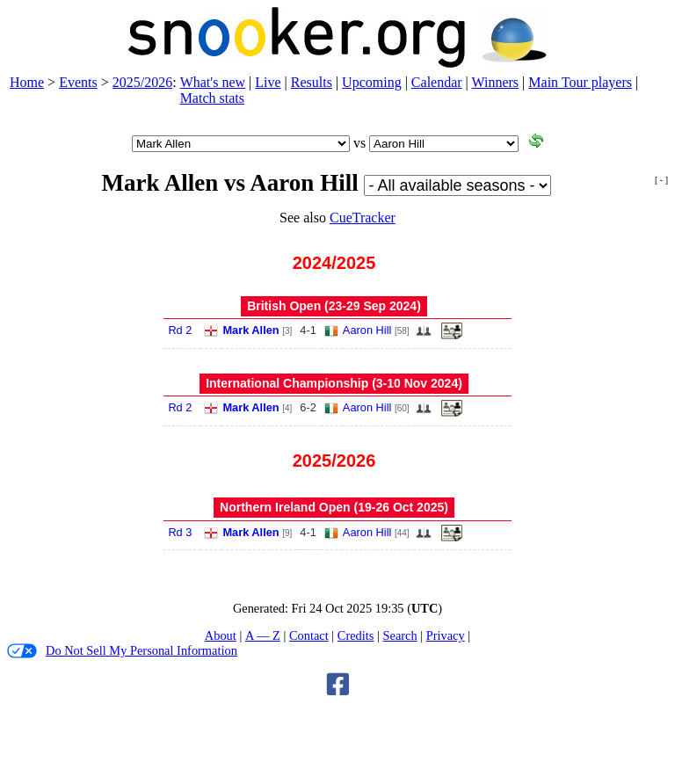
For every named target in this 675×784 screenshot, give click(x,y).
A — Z (263, 635)
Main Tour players (580, 82)
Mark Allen (250, 330)
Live (268, 82)
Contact (309, 635)
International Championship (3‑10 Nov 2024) (334, 383)
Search (399, 635)
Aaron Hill (367, 330)
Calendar (437, 82)
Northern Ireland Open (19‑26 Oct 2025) (334, 507)
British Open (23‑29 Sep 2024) (334, 306)
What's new (213, 82)
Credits (356, 635)
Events (78, 82)
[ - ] (661, 180)
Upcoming (372, 82)
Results (312, 82)
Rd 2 (180, 330)
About (221, 635)
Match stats (212, 98)
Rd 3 (180, 532)
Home (27, 82)
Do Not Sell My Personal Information (122, 651)
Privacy (446, 635)
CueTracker (363, 218)
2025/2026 (142, 82)
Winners (496, 82)
